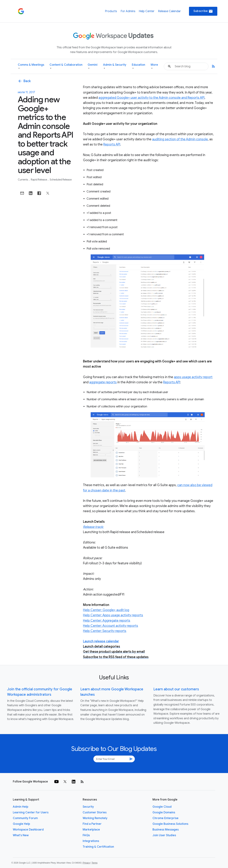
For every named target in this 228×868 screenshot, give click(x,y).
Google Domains (164, 812)
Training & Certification (98, 847)
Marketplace (91, 830)
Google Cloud (162, 807)
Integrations (91, 841)
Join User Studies (164, 835)
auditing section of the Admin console (180, 139)
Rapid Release (39, 180)
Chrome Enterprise (165, 818)
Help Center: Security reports (105, 631)
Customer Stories (95, 812)
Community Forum (25, 818)
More (154, 67)
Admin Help (21, 807)
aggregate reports (103, 382)
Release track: (93, 527)
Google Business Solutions (170, 824)
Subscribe (203, 11)
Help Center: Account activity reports (111, 626)
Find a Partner (92, 824)
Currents (23, 180)
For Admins (128, 11)
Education (138, 67)
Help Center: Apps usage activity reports (113, 615)
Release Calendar (169, 11)
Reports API (112, 144)
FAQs (86, 835)
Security (88, 807)
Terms (94, 863)
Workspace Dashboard (28, 830)
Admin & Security (115, 67)
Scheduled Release (61, 180)
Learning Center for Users (31, 812)
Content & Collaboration (66, 67)
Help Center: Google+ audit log (106, 610)
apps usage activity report (193, 377)
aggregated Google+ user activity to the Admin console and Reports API (151, 98)
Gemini (93, 67)
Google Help (21, 824)
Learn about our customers (176, 689)
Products (111, 11)
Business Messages (166, 830)
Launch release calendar (101, 641)
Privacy (86, 863)
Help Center (147, 11)
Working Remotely (95, 818)
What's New (21, 835)
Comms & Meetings (31, 67)
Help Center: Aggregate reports (107, 621)
